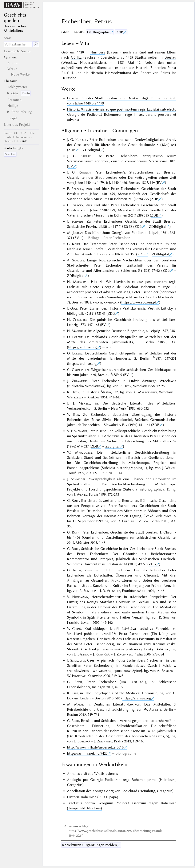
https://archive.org (82, 347)
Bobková (84, 741)
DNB (119, 32)
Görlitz (76, 57)
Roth (75, 500)
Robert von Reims (155, 73)
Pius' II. (68, 73)
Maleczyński (147, 392)
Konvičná (103, 654)
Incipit (12, 118)
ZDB (72, 150)
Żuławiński (80, 381)
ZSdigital (112, 446)
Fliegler (128, 521)
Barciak (167, 671)
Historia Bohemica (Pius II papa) (93, 797)
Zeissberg (80, 320)
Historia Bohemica (151, 68)
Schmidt (77, 221)
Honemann (79, 431)
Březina (83, 654)
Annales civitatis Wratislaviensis (92, 774)
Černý (77, 629)
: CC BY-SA (15, 133)
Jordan (78, 233)
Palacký (77, 189)
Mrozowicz (84, 452)
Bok (76, 414)
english (20, 148)
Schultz (78, 260)
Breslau (170, 57)
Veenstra (113, 591)
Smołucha (78, 660)
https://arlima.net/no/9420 (87, 753)
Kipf (75, 693)
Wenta (170, 468)
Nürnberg (98, 52)
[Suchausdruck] (18, 44)
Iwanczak (79, 676)
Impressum (23, 137)
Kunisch (81, 140)
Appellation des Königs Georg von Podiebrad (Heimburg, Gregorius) (120, 791)
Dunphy (73, 698)
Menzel (84, 403)
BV (71, 166)
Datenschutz (12, 141)
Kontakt (9, 137)
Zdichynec (124, 654)
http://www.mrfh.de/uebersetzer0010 (95, 747)
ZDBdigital (91, 150)
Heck (127, 386)
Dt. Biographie (98, 32)
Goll (74, 308)
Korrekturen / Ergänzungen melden (90, 845)
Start (8, 38)
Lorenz (77, 337)
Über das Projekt (17, 125)
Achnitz (155, 709)
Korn (76, 244)
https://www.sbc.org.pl (139, 302)
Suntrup (90, 591)
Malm (78, 704)
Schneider (78, 479)
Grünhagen (80, 370)
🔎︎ (36, 44)
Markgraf (80, 282)
